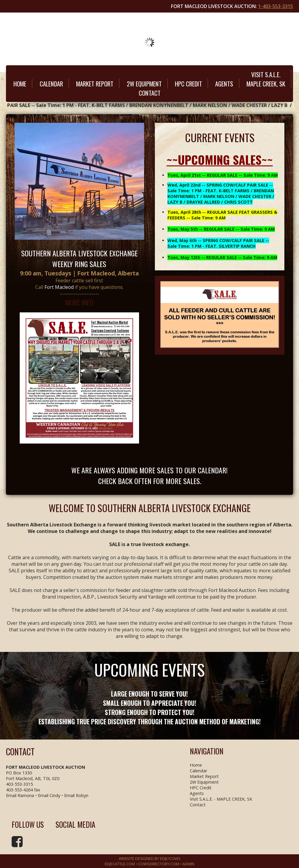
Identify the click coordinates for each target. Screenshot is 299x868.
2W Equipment (144, 84)
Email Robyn (76, 795)
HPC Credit (188, 84)
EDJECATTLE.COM (120, 864)
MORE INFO (79, 302)
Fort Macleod (59, 287)
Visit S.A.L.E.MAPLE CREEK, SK (266, 79)
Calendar (51, 84)
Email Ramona (20, 795)
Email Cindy (49, 795)
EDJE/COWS (170, 858)
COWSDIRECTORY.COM (159, 864)
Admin (188, 864)
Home (20, 84)
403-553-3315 (19, 784)
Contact (150, 93)
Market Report (95, 84)
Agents (224, 84)
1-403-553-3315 (276, 6)
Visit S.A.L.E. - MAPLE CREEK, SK (221, 799)
